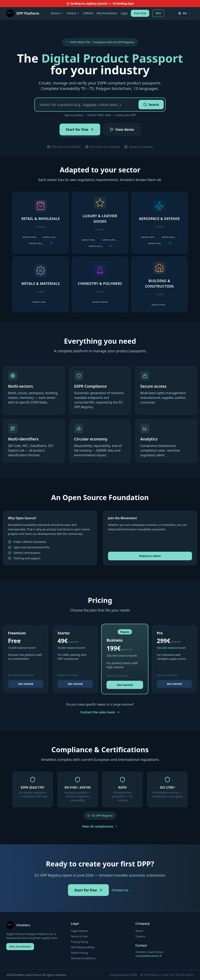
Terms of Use (79, 936)
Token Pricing (79, 953)
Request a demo (150, 556)
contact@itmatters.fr (149, 956)
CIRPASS (88, 13)
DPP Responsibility (83, 947)
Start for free (80, 129)
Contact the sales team (100, 712)
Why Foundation (107, 13)
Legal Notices (79, 931)
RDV (158, 13)
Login (124, 13)
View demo (122, 129)
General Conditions (83, 958)
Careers (140, 936)
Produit (73, 13)
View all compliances (100, 826)
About (139, 931)
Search (151, 105)
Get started (25, 684)
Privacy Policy (79, 942)
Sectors (57, 13)
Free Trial (140, 13)
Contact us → (122, 890)
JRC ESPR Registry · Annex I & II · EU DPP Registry (167, 975)
